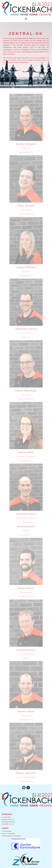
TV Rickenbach (7, 831)
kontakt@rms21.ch (8, 824)
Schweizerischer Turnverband (11, 836)
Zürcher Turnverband (8, 834)
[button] (26, 19)
